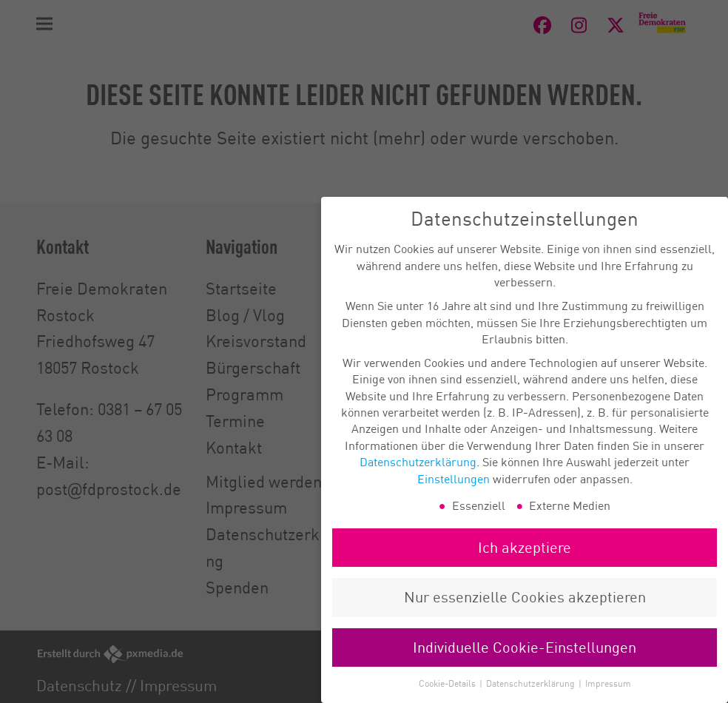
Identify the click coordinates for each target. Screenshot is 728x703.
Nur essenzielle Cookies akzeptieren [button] (525, 607)
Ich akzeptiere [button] (525, 558)
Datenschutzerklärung (418, 472)
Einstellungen (454, 488)
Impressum (608, 694)
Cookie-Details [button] (448, 694)
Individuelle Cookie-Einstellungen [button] (525, 657)
